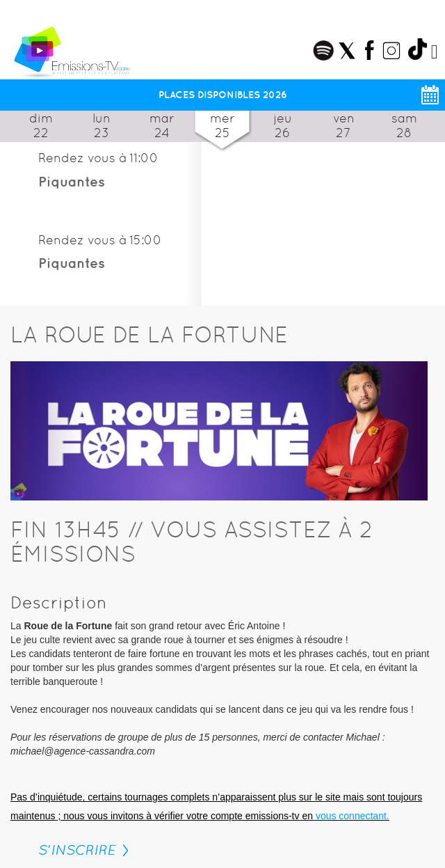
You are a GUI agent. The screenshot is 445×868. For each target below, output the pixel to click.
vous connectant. (353, 816)
